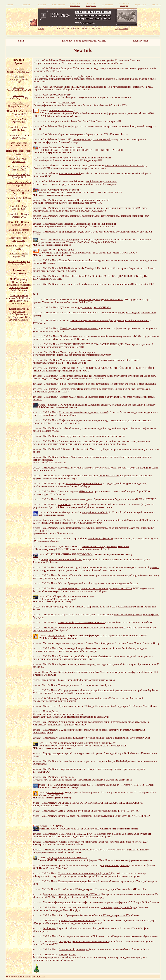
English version (141, 41)
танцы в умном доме (89, 457)
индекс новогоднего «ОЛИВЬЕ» (94, 307)
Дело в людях (49, 680)
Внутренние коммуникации (115, 865)
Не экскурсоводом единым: (74, 376)
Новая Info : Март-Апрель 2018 (19, 255)
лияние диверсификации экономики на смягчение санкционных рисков (98, 389)
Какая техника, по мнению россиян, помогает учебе (86, 60)
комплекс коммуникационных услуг (109, 816)
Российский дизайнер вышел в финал (78, 428)
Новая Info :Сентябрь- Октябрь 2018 (19, 231)
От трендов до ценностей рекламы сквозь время (84, 941)
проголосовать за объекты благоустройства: (102, 850)
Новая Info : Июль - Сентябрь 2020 (19, 144)
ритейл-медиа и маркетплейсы (83, 672)
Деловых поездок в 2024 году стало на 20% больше (86, 656)
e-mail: (21, 41)
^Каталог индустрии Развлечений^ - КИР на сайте (121, 889)
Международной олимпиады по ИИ (92, 87)
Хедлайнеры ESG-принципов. (64, 240)
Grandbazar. (65, 95)
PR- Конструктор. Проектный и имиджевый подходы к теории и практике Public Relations (19, 285)
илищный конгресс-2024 (95, 512)
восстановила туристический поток (84, 483)
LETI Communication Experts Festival (67, 785)
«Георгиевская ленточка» (98, 648)
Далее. (55, 711)
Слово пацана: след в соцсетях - (76, 936)
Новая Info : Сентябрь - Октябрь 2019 (19, 184)
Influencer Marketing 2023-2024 (58, 607)
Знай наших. (49, 928)
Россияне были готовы (71, 761)
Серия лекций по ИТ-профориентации (79, 284)
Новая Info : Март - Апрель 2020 (19, 160)
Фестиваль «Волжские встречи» (65, 147)
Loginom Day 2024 (58, 405)
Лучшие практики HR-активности (77, 920)
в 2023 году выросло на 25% (116, 915)
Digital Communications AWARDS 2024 (67, 858)
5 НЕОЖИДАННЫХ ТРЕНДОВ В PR (123, 803)
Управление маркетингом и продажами (63, 643)
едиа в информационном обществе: (63, 902)
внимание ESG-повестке (76, 339)
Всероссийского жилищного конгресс (74, 596)
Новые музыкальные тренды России (77, 881)
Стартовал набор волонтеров (74, 949)
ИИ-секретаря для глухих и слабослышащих (133, 384)
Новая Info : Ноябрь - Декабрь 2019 (19, 176)
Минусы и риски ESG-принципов (77, 352)
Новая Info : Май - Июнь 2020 (19, 152)
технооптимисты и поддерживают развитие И (105, 546)
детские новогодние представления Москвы (101, 299)
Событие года (50, 706)
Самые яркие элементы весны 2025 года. (126, 166)
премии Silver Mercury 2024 (136, 738)
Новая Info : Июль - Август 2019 (19, 192)
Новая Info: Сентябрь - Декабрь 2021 (19, 113)
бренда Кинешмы (103, 499)
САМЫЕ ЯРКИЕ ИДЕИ (112, 344)
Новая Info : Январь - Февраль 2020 (19, 168)
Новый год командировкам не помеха (79, 328)
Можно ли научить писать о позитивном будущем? (84, 873)
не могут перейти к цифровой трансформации (107, 690)
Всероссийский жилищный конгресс (70, 746)
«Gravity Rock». (67, 777)
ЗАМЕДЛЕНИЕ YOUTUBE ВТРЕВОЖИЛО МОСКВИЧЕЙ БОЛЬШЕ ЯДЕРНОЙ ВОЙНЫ (107, 368)
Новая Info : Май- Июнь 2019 (19, 200)
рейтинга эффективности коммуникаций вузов (107, 842)
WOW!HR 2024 (56, 636)
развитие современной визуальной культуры (131, 126)
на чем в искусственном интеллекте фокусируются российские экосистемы (110, 320)
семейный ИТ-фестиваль (101, 539)
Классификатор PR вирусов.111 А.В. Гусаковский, (19, 311)
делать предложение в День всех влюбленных (93, 232)
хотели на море (87, 769)
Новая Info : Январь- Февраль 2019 (19, 215)
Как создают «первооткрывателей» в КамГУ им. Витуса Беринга (86, 361)
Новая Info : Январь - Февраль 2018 (19, 263)
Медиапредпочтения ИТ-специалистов (78, 685)
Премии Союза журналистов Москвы (78, 260)
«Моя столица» (67, 103)
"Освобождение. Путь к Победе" (118, 907)
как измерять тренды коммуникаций (92, 139)
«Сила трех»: (66, 68)
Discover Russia (71, 449)
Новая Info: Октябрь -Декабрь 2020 (19, 136)
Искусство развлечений (56, 121)
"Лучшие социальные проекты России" (106, 528)
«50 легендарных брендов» (134, 664)
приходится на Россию (126, 583)
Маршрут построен (53, 753)
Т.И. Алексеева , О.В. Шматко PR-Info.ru (19, 318)
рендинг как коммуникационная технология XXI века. (72, 894)
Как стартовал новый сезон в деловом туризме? (84, 412)
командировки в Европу (81, 134)
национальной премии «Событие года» (104, 698)
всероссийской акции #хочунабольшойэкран (111, 722)
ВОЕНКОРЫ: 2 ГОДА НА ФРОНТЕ (78, 834)
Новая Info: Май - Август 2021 (19, 121)
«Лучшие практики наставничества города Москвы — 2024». (105, 468)
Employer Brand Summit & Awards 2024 (62, 559)
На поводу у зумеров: (70, 436)
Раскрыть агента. (68, 158)
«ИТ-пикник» (86, 491)
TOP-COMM (86, 554)
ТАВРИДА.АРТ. (67, 955)
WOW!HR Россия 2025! (61, 110)
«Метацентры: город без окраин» (76, 76)
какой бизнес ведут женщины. (101, 181)
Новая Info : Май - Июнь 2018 (19, 247)
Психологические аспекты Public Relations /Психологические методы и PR (19, 299)
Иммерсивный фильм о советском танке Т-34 (82, 622)
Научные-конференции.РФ (31, 977)
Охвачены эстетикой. (70, 173)
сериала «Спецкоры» (92, 441)
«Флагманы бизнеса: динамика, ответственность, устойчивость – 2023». (95, 588)
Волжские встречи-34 (54, 520)
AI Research (64, 504)
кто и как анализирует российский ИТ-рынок (101, 811)
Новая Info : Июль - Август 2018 (19, 239)
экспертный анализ (109, 476)
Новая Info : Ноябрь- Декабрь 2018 (19, 223)
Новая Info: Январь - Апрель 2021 (19, 128)
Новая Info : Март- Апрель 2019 (19, 207)
